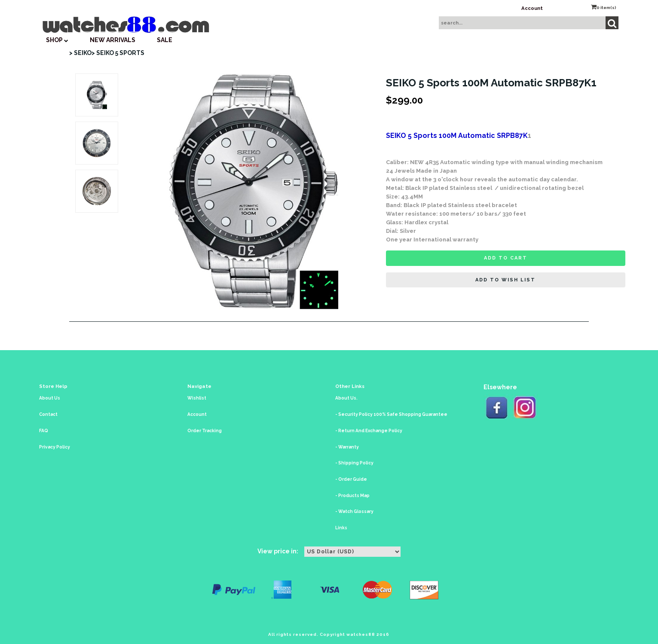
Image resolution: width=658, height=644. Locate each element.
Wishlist (197, 398)
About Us (50, 398)
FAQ (44, 431)
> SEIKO (80, 53)
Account (532, 8)
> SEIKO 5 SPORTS (118, 53)
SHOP (57, 40)
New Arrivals (113, 40)
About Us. (346, 398)
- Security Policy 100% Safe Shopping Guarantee (391, 414)
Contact (48, 414)
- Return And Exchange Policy (369, 431)
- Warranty (347, 447)
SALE (165, 40)
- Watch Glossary (354, 511)
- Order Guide (351, 479)
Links (341, 528)
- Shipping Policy (354, 463)
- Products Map (352, 496)
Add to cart (506, 258)
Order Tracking (205, 431)
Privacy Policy (55, 447)
